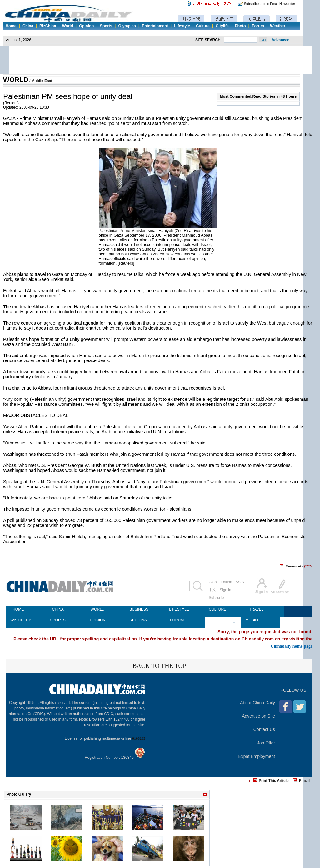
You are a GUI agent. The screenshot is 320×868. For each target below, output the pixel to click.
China (28, 26)
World (68, 26)
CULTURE (217, 609)
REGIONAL (137, 620)
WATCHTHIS (18, 620)
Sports (106, 26)
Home (11, 26)
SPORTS (58, 620)
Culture (203, 26)
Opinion (86, 26)
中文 (212, 590)
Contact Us (264, 729)
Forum (258, 26)
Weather (278, 26)
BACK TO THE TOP (159, 666)
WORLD (16, 80)
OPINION (97, 620)
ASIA (240, 582)
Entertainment (155, 26)
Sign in (225, 590)
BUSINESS (137, 609)
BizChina (48, 26)
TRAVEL (256, 609)
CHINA (58, 609)
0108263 (139, 738)
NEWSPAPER (217, 620)
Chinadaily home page (292, 646)
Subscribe (217, 598)
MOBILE (252, 620)
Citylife (222, 26)
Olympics (127, 26)
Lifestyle (182, 26)
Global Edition (220, 582)
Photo (240, 26)
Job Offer (266, 743)
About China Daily (257, 703)
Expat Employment (257, 756)
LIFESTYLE (177, 609)
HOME (18, 609)
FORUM (177, 620)
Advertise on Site (258, 716)
